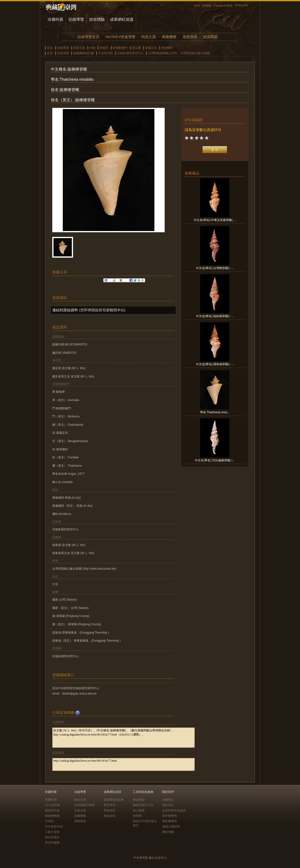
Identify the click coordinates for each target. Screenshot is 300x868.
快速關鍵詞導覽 (85, 805)
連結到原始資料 (65, 310)
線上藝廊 (139, 810)
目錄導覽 (76, 19)
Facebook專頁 (223, 6)
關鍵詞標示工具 (143, 805)
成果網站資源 (122, 19)
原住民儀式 (52, 837)
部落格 (207, 6)
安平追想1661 (54, 827)
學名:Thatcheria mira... (215, 412)
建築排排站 (52, 810)
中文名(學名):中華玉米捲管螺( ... (215, 220)
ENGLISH (241, 5)
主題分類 (80, 810)
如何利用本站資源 (174, 810)
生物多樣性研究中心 (130, 53)
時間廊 (137, 816)
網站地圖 (168, 832)
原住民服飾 (52, 843)
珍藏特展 (55, 19)
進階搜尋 (190, 37)
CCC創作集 (53, 805)
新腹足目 (151, 48)
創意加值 (109, 816)
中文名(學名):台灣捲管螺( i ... (215, 268)
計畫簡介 (168, 800)
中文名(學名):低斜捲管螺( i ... (215, 316)
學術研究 (109, 810)
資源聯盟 (210, 37)
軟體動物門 (120, 48)
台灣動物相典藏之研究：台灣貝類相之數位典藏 (179, 53)
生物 (92, 48)
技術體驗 (97, 19)
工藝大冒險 (52, 832)
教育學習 (109, 805)
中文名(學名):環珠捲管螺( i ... (215, 364)
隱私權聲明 (170, 821)
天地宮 (49, 821)
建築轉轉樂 (52, 816)
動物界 (104, 48)
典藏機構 (169, 37)
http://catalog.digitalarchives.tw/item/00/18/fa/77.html (123, 764)
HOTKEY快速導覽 (120, 37)
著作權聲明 (170, 816)
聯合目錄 (80, 800)
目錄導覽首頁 (88, 37)
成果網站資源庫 (114, 800)
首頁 (197, 6)
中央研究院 (106, 53)
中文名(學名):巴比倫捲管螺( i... (215, 460)
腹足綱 (136, 48)
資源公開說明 (171, 827)
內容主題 (149, 37)
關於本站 (168, 805)
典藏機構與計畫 (84, 53)
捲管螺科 (167, 48)
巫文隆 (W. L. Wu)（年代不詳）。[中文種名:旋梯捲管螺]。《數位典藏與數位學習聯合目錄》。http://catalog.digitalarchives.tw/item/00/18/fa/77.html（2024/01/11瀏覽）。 (123, 738)
